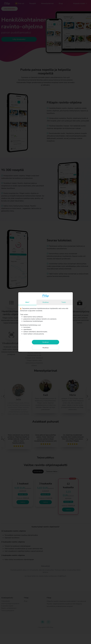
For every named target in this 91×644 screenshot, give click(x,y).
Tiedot (64, 302)
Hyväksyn (46, 342)
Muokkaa (46, 302)
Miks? (27, 302)
